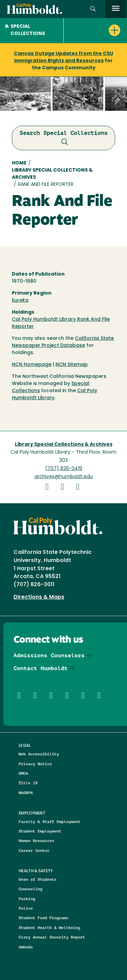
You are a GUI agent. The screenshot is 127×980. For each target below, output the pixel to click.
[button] (93, 9)
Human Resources (36, 841)
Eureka (20, 301)
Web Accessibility (39, 754)
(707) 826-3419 (64, 469)
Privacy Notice (35, 764)
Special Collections (25, 30)
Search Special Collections (64, 138)
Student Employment (40, 831)
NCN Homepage (32, 365)
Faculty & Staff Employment (49, 821)
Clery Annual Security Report (52, 937)
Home (19, 163)
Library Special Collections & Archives (52, 174)
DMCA (23, 773)
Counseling (30, 889)
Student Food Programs (44, 918)
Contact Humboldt (41, 668)
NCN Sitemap (72, 365)
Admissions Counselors (49, 655)
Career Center (34, 850)
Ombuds (26, 947)
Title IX (28, 783)
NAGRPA (26, 793)
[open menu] (116, 9)
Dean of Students (38, 879)
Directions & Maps (39, 597)
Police (26, 908)
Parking (27, 899)
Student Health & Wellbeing (49, 927)
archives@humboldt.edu (64, 477)
